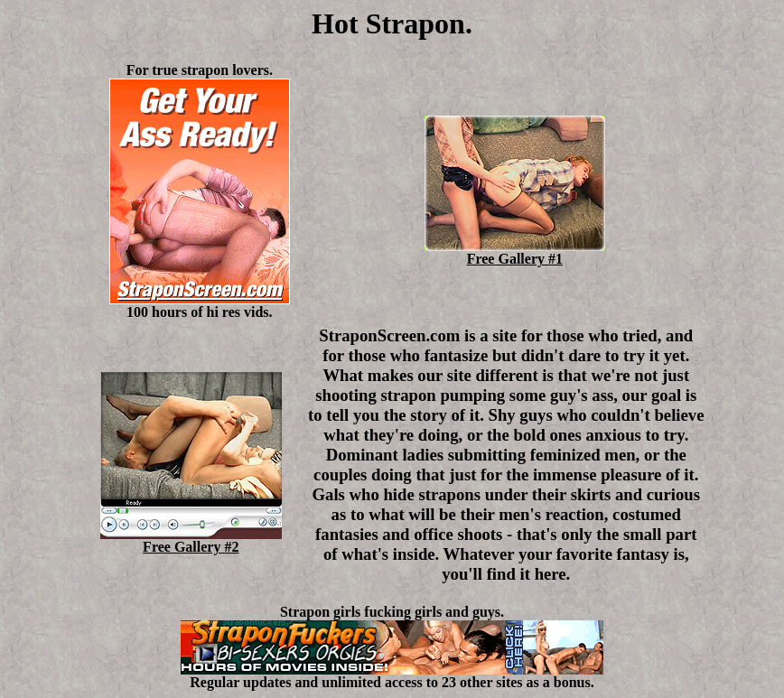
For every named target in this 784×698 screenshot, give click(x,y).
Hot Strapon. (392, 23)
